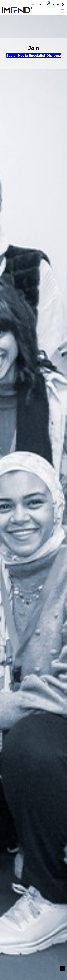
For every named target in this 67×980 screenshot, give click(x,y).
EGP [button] (33, 4)
